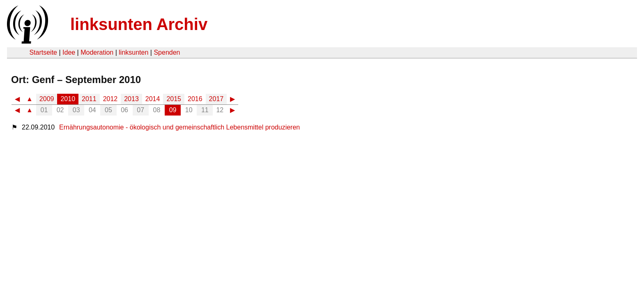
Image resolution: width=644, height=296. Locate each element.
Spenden (167, 52)
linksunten (133, 52)
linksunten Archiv (139, 24)
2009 (47, 99)
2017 (216, 99)
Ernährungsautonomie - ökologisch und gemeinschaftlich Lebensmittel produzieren (179, 127)
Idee (69, 52)
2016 (195, 99)
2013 (131, 99)
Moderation (97, 52)
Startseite (43, 52)
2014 (153, 99)
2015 (174, 99)
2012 (110, 99)
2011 (89, 99)
